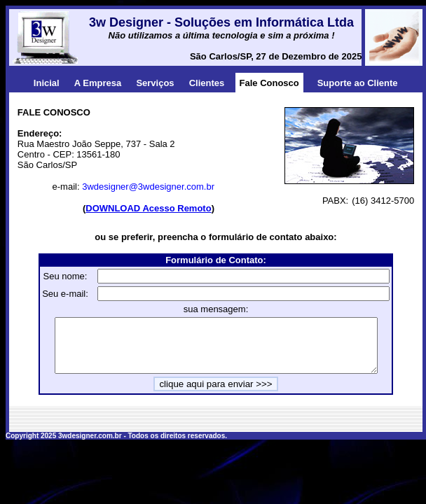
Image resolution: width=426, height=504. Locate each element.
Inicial (47, 83)
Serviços (155, 83)
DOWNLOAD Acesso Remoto (148, 208)
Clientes (207, 83)
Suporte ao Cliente (358, 83)
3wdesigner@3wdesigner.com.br (148, 187)
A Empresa (98, 83)
